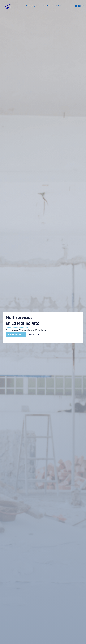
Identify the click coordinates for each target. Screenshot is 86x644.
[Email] (83, 6)
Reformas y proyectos (32, 6)
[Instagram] (79, 6)
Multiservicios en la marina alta (23, 321)
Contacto (59, 6)
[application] (39, 6)
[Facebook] (76, 6)
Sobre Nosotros (48, 6)
